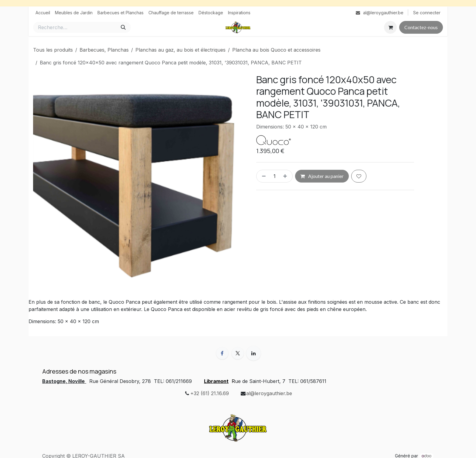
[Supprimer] (263, 176)
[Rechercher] (123, 27)
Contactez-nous (421, 27)
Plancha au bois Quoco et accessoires (276, 50)
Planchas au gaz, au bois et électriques (180, 50)
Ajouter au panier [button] (322, 176)
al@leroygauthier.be (269, 393)
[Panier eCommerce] (390, 27)
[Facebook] (222, 353)
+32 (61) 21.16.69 (210, 393)
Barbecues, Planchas (104, 50)
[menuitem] (43, 13)
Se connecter (427, 13)
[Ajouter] (286, 176)
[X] (238, 353)
